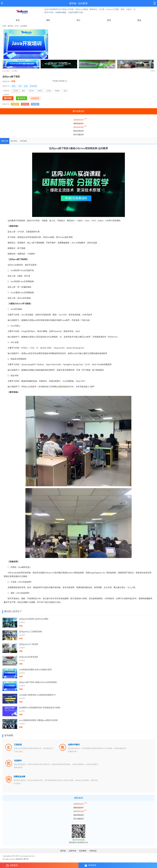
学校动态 (93, 851)
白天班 (16, 91)
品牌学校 (72, 851)
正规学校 (15, 104)
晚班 (23, 91)
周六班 (31, 91)
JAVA (16, 26)
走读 (26, 86)
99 (154, 71)
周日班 (40, 91)
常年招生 (33, 86)
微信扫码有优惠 (78, 840)
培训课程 (83, 851)
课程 (48, 20)
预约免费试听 (78, 111)
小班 (20, 86)
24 (12, 71)
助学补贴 (25, 104)
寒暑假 (57, 91)
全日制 (49, 91)
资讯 (109, 20)
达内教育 (83, 3)
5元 (66, 81)
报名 (139, 20)
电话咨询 (90, 865)
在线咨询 (12, 865)
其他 (65, 91)
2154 (4, 71)
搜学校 (73, 3)
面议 (14, 86)
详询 (13, 81)
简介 (78, 20)
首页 (18, 20)
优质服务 (35, 104)
